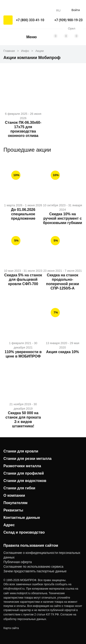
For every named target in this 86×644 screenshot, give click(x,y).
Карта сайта (11, 628)
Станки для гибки (19, 488)
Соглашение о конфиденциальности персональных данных (42, 555)
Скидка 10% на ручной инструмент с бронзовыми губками (63, 218)
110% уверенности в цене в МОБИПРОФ (23, 354)
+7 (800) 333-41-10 (30, 20)
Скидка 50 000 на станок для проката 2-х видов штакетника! (23, 419)
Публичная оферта (18, 562)
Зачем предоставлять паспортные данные (35, 571)
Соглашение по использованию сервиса (33, 567)
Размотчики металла (22, 466)
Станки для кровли (21, 451)
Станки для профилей (24, 473)
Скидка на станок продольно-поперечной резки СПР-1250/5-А (63, 282)
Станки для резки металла (28, 459)
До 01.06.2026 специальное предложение (23, 214)
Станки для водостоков (25, 481)
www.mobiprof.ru (20, 593)
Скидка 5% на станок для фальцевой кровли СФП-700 (23, 279)
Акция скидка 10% (62, 352)
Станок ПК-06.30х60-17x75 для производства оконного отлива (23, 129)
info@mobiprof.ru (14, 589)
